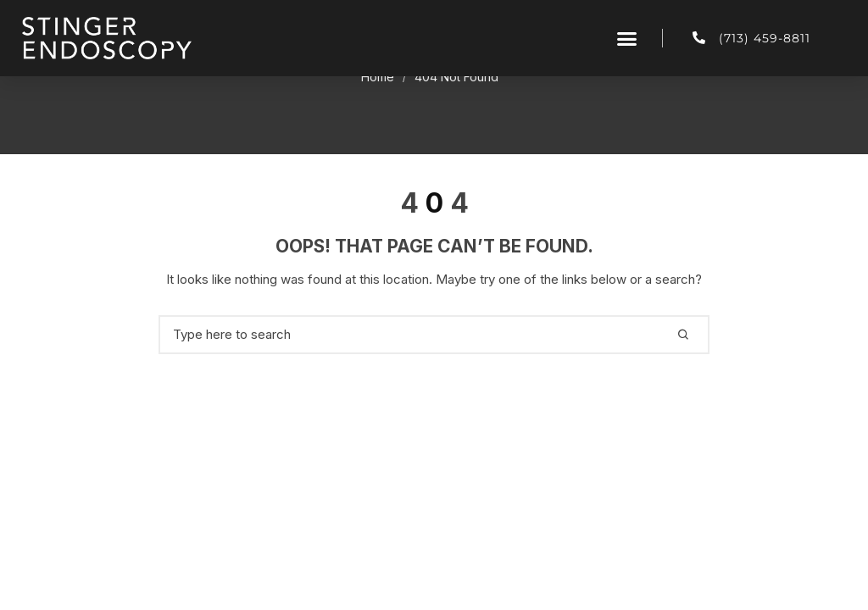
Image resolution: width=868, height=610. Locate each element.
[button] (627, 38)
